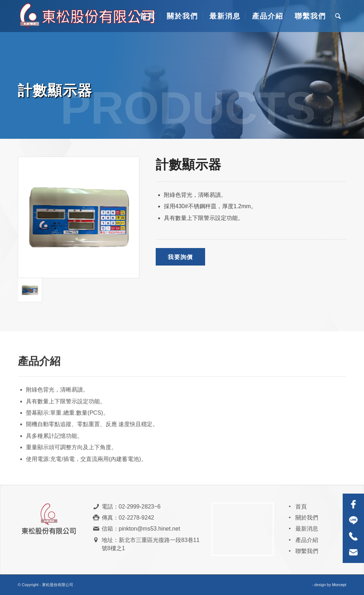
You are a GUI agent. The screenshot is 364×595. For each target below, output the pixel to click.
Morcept (339, 585)
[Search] (338, 16)
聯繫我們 (307, 551)
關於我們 (307, 518)
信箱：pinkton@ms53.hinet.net (141, 529)
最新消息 (307, 529)
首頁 (301, 507)
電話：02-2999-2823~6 (131, 507)
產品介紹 (307, 540)
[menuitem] (147, 16)
